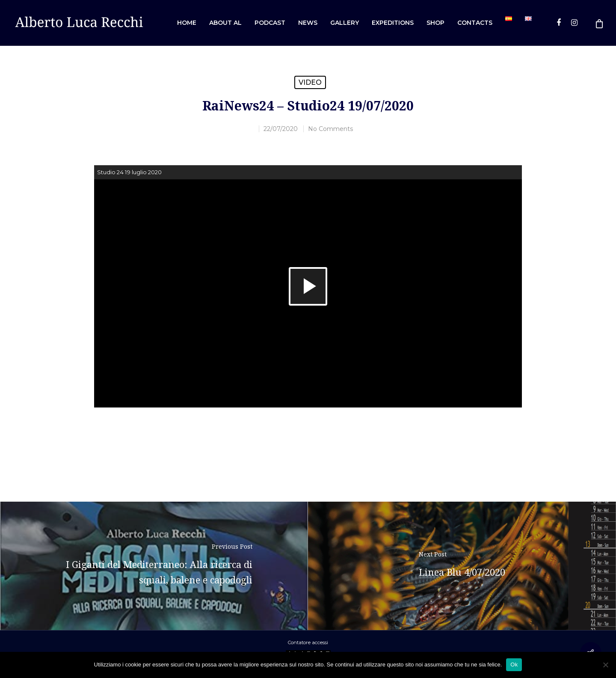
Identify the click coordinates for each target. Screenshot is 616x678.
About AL (225, 23)
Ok (514, 665)
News (308, 23)
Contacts (475, 23)
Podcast (270, 23)
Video (310, 82)
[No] (605, 665)
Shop (435, 23)
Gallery (345, 23)
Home (187, 23)
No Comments (330, 129)
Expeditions (393, 23)
